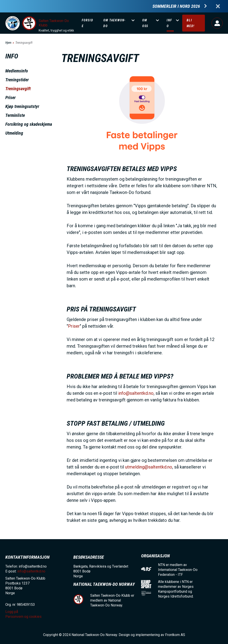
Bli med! (191, 23)
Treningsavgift (18, 89)
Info (169, 23)
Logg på (217, 23)
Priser (10, 98)
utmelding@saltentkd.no (149, 467)
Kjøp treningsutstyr (22, 106)
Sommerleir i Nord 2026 (176, 6)
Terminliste (15, 115)
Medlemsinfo (17, 71)
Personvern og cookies (23, 617)
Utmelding (14, 133)
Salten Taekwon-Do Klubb (54, 23)
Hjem (8, 43)
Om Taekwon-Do (115, 23)
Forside (88, 23)
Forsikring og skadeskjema (29, 124)
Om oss (145, 23)
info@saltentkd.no (136, 393)
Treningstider (17, 80)
